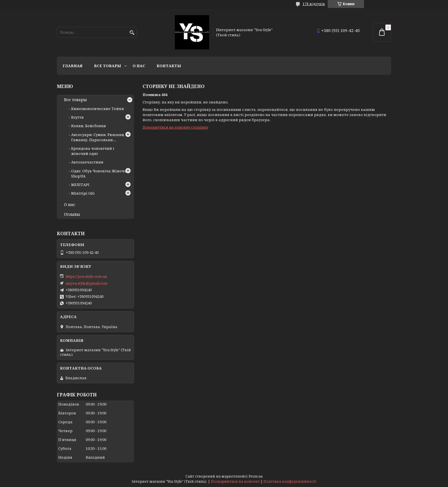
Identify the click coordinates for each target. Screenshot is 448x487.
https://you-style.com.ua (86, 276)
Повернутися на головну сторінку (175, 127)
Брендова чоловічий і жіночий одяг (93, 151)
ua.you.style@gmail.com (86, 283)
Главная (73, 66)
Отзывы (72, 214)
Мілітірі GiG (83, 193)
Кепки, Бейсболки (89, 126)
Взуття (77, 117)
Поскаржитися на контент (235, 481)
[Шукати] (132, 33)
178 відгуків (314, 4)
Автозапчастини (87, 162)
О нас (139, 66)
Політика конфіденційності (290, 481)
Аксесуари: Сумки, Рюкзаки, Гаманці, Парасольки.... (98, 137)
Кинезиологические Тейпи (98, 109)
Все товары (108, 66)
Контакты (169, 66)
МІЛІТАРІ (80, 185)
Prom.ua (256, 476)
